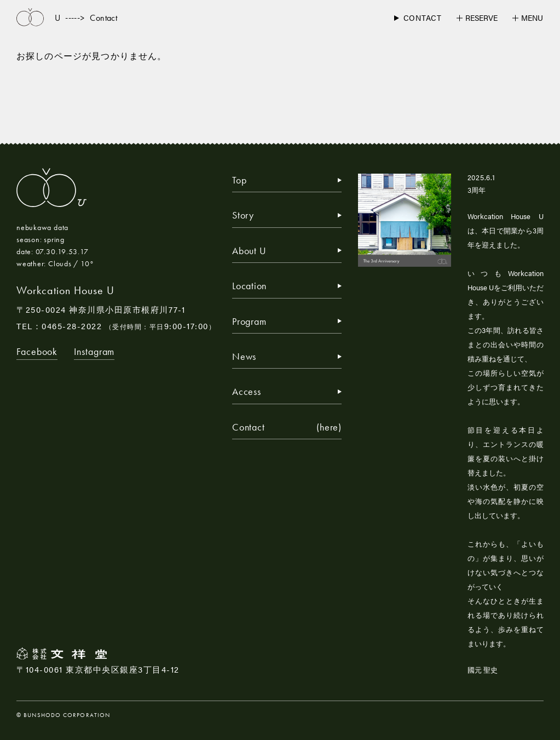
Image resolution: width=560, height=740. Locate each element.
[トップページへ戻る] (30, 18)
